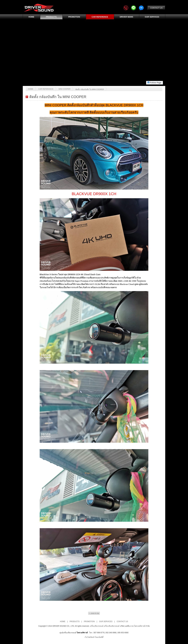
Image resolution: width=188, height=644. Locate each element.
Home (31, 89)
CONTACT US (156, 8)
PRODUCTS (51, 17)
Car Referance (46, 89)
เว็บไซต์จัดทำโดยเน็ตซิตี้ (94, 637)
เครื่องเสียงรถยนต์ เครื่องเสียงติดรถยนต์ (105, 626)
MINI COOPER (65, 89)
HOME (31, 17)
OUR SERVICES (152, 17)
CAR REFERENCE (100, 17)
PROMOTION (74, 17)
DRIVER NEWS (126, 17)
